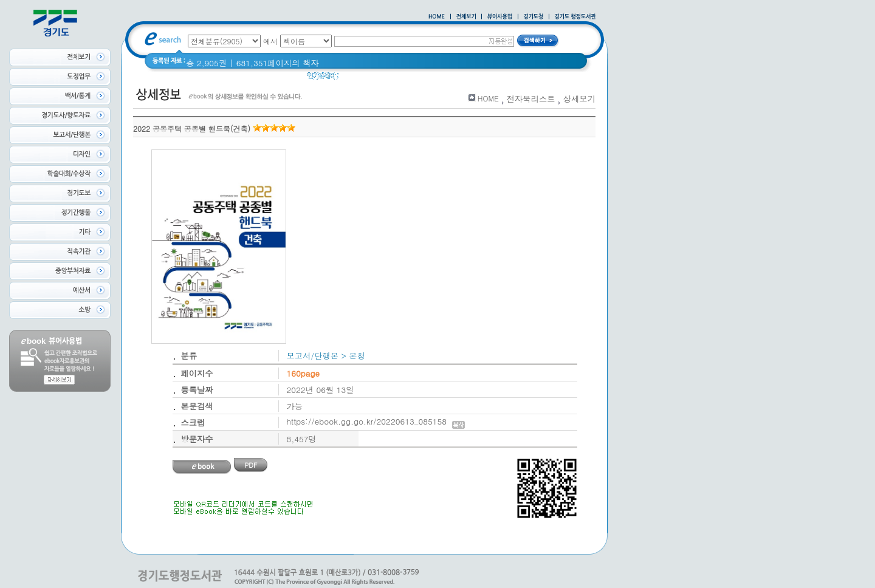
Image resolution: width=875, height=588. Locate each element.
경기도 (359, 79)
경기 (541, 79)
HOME (488, 98)
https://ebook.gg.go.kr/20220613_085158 (376, 421)
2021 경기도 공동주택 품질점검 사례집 (452, 79)
